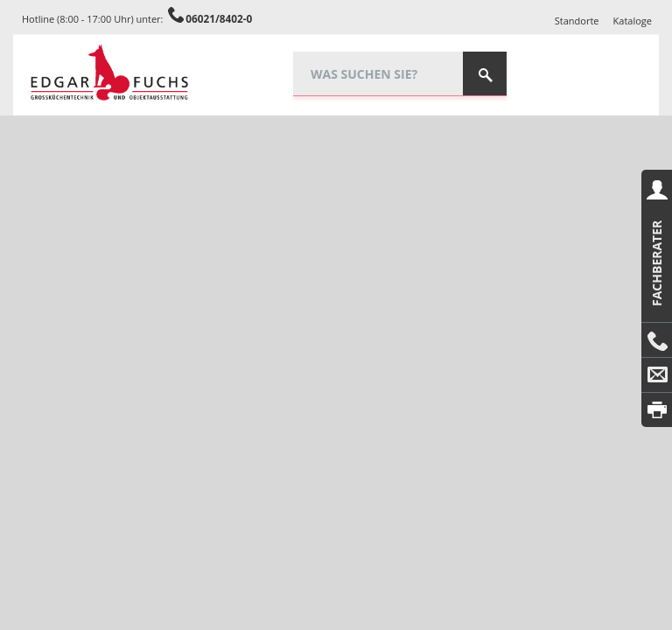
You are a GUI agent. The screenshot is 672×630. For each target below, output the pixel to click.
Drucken (657, 410)
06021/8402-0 (219, 18)
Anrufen (657, 340)
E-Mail (657, 375)
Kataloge (633, 21)
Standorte (577, 21)
